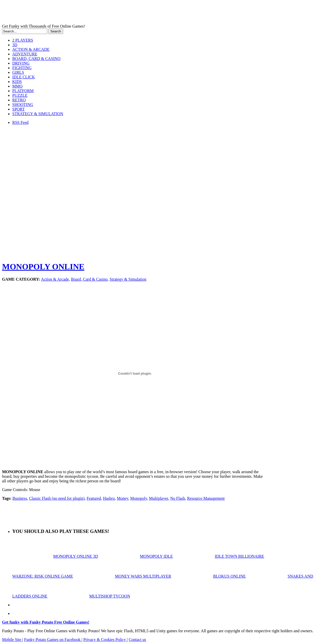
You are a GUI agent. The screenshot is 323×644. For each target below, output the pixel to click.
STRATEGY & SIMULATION (38, 114)
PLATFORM (23, 91)
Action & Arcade (55, 279)
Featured (94, 498)
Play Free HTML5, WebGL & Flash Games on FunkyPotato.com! (89, 13)
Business (20, 498)
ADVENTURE (25, 54)
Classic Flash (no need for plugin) (57, 498)
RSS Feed (20, 122)
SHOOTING (23, 105)
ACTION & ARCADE (31, 49)
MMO (17, 86)
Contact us (137, 640)
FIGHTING (22, 68)
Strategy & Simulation (128, 279)
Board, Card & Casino (89, 279)
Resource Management (206, 498)
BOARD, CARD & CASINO (36, 59)
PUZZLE (20, 95)
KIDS (17, 82)
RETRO (19, 100)
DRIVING (21, 63)
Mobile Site (12, 640)
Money (122, 498)
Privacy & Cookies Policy (105, 640)
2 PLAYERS (23, 40)
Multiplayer (159, 498)
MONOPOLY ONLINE (43, 267)
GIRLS (18, 72)
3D (15, 45)
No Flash (178, 498)
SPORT (19, 109)
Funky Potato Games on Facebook (53, 640)
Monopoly (139, 498)
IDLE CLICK (24, 77)
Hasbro (109, 498)
